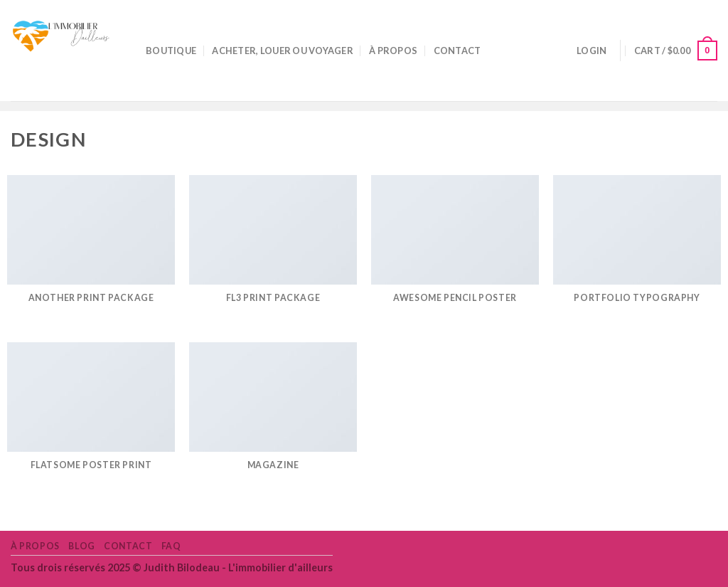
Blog (81, 546)
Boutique (171, 51)
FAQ (171, 546)
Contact (457, 51)
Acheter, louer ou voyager (282, 51)
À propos (393, 51)
